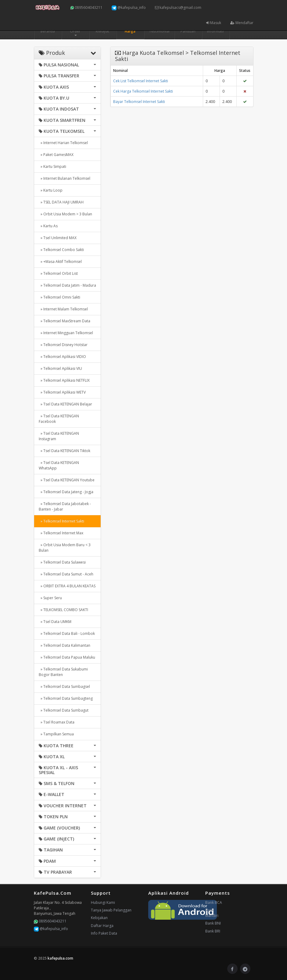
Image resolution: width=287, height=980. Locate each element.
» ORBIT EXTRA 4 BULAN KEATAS (67, 586)
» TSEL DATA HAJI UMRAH (61, 202)
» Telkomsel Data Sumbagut (64, 710)
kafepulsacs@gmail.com (178, 7)
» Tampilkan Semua (56, 734)
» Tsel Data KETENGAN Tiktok (65, 451)
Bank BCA (214, 902)
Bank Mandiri (212, 913)
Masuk (214, 23)
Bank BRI (213, 931)
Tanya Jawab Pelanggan (111, 910)
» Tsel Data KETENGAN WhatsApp (59, 465)
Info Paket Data (104, 933)
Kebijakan (99, 918)
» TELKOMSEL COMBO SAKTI (63, 610)
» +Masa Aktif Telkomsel (60, 262)
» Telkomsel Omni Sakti (59, 297)
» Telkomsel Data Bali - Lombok (67, 633)
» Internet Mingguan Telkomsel (66, 333)
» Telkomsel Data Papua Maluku (67, 657)
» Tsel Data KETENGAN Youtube (67, 480)
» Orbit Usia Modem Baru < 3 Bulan (65, 548)
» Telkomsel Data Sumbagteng (66, 698)
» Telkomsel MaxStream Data (65, 321)
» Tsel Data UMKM (55, 622)
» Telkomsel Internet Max (61, 533)
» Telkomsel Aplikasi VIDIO (62, 357)
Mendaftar (242, 23)
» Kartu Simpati (52, 166)
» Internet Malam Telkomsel (63, 309)
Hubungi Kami (103, 902)
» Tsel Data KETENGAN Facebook (59, 419)
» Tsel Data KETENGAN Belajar (65, 404)
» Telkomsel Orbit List (58, 273)
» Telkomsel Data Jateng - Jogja (66, 492)
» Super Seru (50, 598)
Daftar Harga (102, 926)
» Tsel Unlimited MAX (58, 238)
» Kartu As (48, 226)
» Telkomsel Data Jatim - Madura (67, 285)
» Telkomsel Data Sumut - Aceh (66, 574)
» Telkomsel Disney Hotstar (63, 345)
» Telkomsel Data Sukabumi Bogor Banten (63, 672)
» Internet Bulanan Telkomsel (65, 178)
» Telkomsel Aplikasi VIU (60, 368)
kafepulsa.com (60, 958)
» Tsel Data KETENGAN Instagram (59, 436)
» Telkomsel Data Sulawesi (62, 562)
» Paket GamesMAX (56, 155)
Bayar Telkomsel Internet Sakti (139, 102)
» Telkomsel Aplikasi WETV (62, 392)
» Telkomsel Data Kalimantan (65, 645)
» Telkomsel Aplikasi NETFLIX (64, 380)
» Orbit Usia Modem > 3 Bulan (65, 214)
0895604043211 (86, 7)
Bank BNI (213, 923)
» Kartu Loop (51, 190)
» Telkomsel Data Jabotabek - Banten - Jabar (65, 506)
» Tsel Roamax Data (57, 722)
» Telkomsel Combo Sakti (61, 250)
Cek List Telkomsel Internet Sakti (141, 81)
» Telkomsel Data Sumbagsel (64, 686)
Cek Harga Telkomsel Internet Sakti (143, 91)
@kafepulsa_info (129, 8)
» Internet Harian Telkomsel (63, 143)
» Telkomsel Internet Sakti (61, 521)
